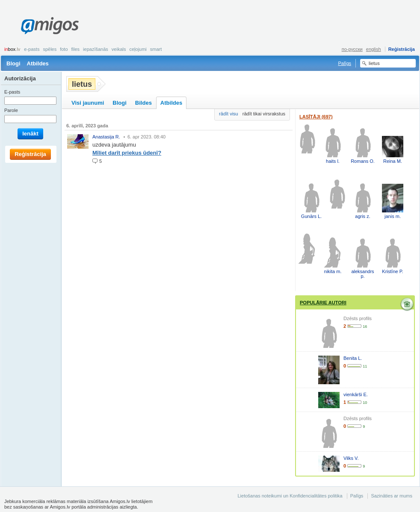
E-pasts (32, 49)
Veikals (119, 49)
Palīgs (345, 63)
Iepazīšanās (96, 49)
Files (76, 49)
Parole (11, 110)
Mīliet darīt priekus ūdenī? (127, 153)
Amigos (50, 26)
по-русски (352, 49)
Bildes (143, 103)
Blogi (13, 63)
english (374, 49)
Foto (64, 49)
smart (156, 49)
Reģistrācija (402, 49)
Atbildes (38, 63)
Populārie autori (323, 303)
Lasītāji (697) (316, 117)
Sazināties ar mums (392, 496)
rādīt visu (229, 114)
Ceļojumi (138, 49)
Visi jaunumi (88, 103)
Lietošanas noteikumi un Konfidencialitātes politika (290, 496)
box (12, 49)
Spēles (50, 49)
